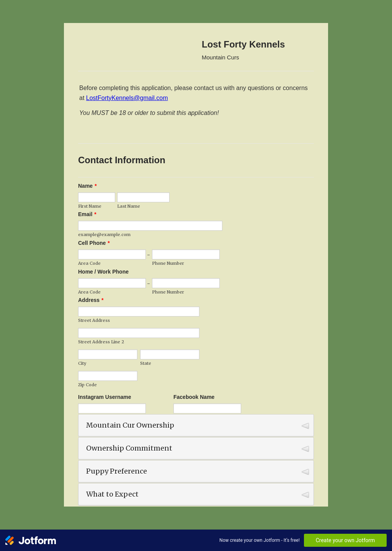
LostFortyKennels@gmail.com (127, 98)
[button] (196, 425)
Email (87, 214)
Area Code (89, 263)
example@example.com (104, 235)
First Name (90, 206)
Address (91, 300)
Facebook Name (194, 397)
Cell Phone (94, 243)
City (82, 363)
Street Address (94, 320)
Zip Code (87, 385)
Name (87, 186)
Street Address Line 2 (101, 342)
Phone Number (168, 263)
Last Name (129, 206)
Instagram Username (105, 397)
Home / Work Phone (103, 272)
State (146, 363)
